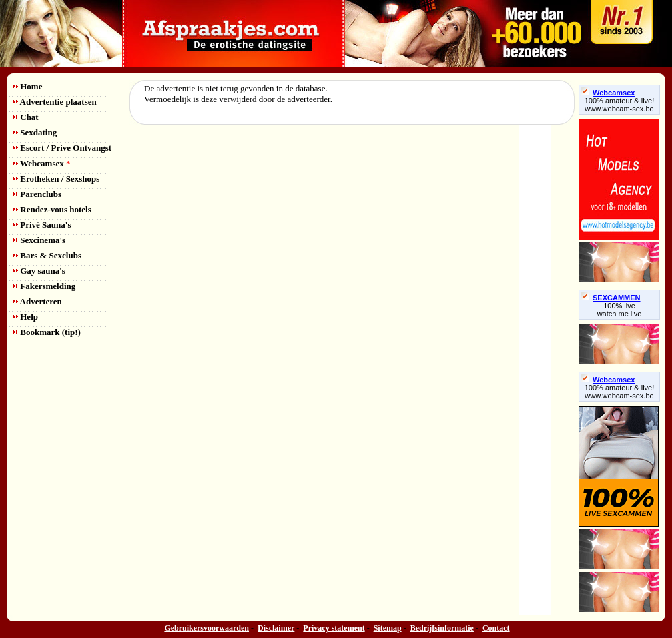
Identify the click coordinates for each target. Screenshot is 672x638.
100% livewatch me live (620, 310)
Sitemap (388, 628)
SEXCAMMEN (611, 298)
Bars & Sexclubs (47, 255)
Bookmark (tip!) (47, 332)
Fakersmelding (44, 286)
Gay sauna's (39, 271)
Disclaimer (276, 628)
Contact (496, 628)
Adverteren (38, 301)
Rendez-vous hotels (52, 209)
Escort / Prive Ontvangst (62, 148)
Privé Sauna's (42, 225)
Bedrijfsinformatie (442, 628)
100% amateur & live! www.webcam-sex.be (620, 105)
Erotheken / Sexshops (56, 179)
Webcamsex (42, 163)
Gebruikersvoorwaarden (207, 628)
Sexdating (35, 132)
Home (28, 86)
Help (26, 317)
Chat (26, 117)
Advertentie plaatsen (55, 102)
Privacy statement (334, 628)
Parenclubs (37, 194)
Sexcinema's (39, 240)
